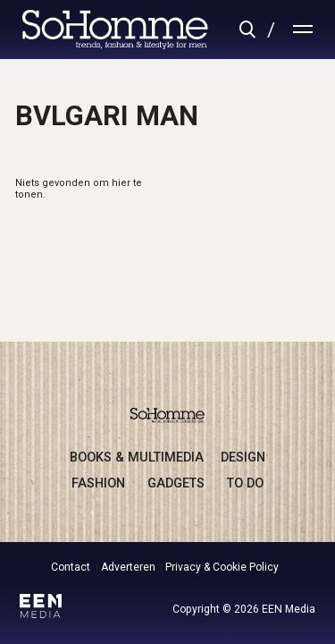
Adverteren (128, 567)
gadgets (176, 483)
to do (245, 483)
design (243, 457)
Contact (71, 567)
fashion (98, 483)
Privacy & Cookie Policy (222, 567)
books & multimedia (137, 457)
